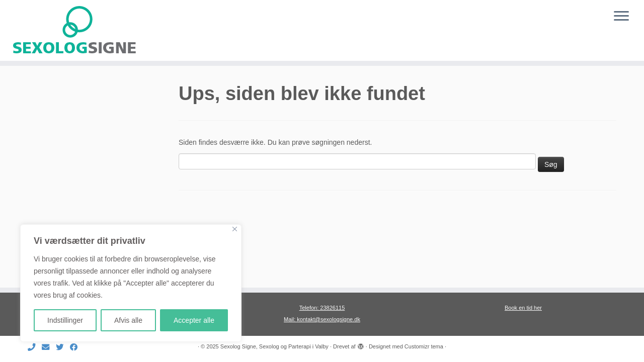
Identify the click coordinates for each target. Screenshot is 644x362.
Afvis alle (128, 320)
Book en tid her (523, 308)
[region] (131, 283)
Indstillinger (65, 320)
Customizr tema (424, 346)
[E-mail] (49, 347)
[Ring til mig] (35, 347)
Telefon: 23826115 (322, 308)
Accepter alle (194, 320)
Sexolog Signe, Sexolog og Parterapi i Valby (274, 346)
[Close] (235, 229)
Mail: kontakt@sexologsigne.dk (322, 319)
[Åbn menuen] (621, 17)
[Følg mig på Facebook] (77, 347)
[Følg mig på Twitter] (63, 347)
